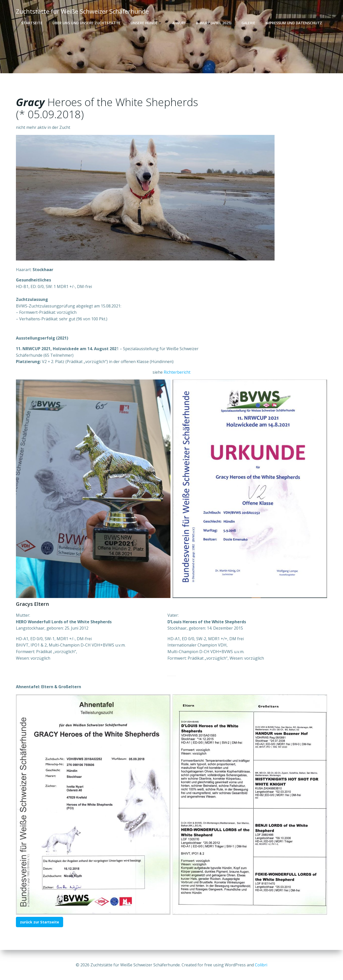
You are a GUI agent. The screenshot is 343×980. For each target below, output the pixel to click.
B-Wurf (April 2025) (214, 23)
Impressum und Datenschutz (294, 23)
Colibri (261, 965)
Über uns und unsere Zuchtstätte (87, 23)
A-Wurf (179, 23)
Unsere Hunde (146, 23)
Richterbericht (177, 372)
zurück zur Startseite (40, 922)
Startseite (32, 23)
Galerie (248, 23)
